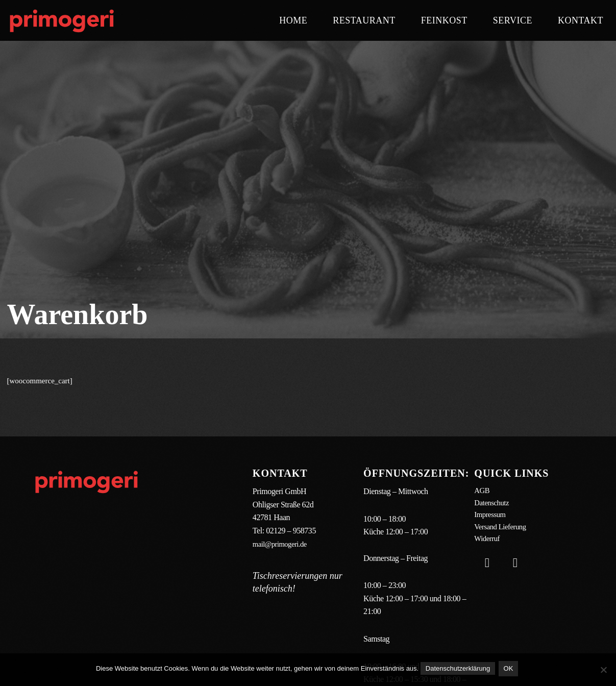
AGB (482, 491)
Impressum (491, 517)
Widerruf (488, 544)
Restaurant (364, 20)
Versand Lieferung (502, 531)
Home (293, 20)
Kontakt (581, 20)
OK (510, 670)
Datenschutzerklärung (458, 670)
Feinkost (444, 20)
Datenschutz (493, 505)
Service (513, 20)
